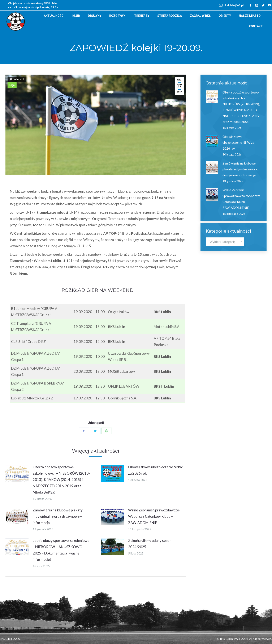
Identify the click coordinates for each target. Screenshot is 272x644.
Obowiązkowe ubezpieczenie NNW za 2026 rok (155, 470)
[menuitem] (54, 16)
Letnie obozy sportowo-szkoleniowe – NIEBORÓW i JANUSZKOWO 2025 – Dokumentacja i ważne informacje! (61, 550)
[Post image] (17, 473)
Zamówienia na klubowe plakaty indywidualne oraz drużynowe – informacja (58, 516)
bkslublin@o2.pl (231, 5)
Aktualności (17, 79)
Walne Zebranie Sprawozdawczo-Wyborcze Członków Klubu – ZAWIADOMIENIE (154, 516)
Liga (12, 85)
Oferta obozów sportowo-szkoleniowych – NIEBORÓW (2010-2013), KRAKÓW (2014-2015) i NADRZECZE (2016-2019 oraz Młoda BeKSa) (61, 480)
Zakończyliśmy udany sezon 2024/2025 (150, 544)
